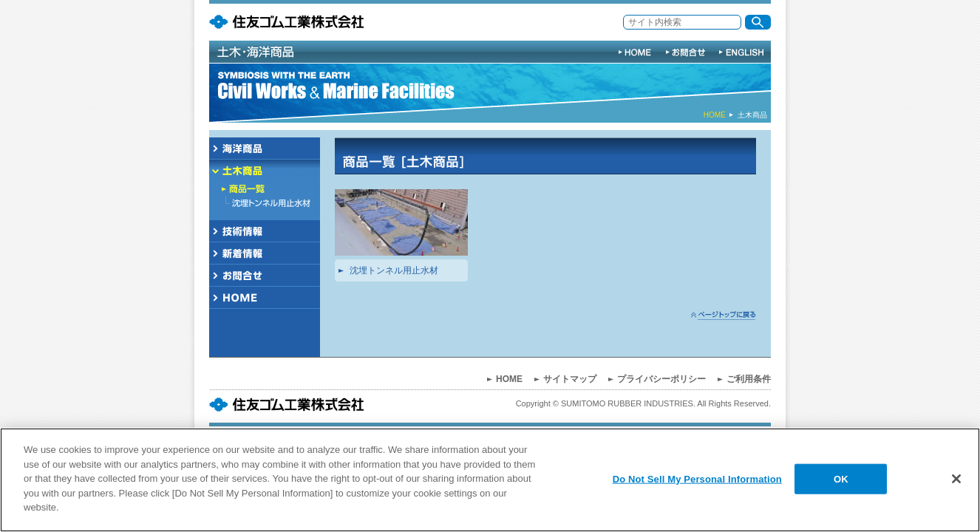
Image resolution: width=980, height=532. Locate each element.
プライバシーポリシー (661, 379)
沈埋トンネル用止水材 (394, 270)
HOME (715, 115)
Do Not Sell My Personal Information (697, 478)
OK (841, 478)
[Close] (956, 479)
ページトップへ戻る (724, 316)
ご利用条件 (749, 379)
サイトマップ (570, 379)
